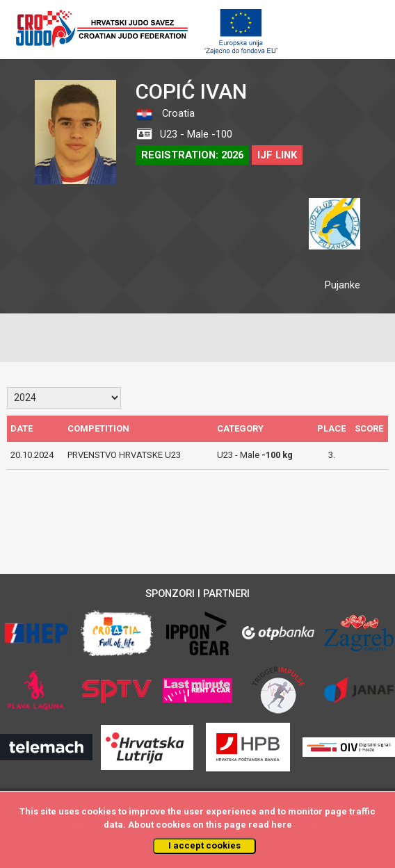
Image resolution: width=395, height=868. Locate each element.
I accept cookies (204, 845)
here (282, 825)
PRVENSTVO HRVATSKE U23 (124, 455)
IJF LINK (277, 155)
